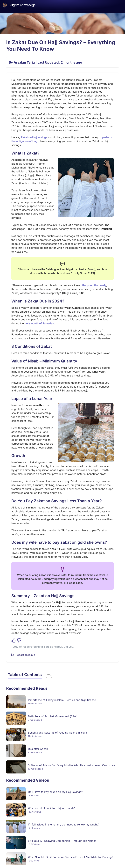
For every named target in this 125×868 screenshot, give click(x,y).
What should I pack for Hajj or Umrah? (51, 808)
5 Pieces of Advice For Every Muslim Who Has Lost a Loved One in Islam (73, 765)
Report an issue (25, 655)
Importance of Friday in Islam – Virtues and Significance (62, 700)
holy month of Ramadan (39, 323)
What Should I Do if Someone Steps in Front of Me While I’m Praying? (70, 857)
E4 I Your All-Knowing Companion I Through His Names (62, 841)
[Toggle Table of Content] (47, 675)
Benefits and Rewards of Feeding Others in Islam (57, 733)
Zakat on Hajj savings (34, 137)
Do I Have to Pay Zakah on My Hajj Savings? (55, 792)
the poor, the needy (94, 285)
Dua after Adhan (38, 749)
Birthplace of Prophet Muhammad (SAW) (53, 716)
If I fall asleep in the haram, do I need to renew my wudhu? (64, 824)
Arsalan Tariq (24, 62)
